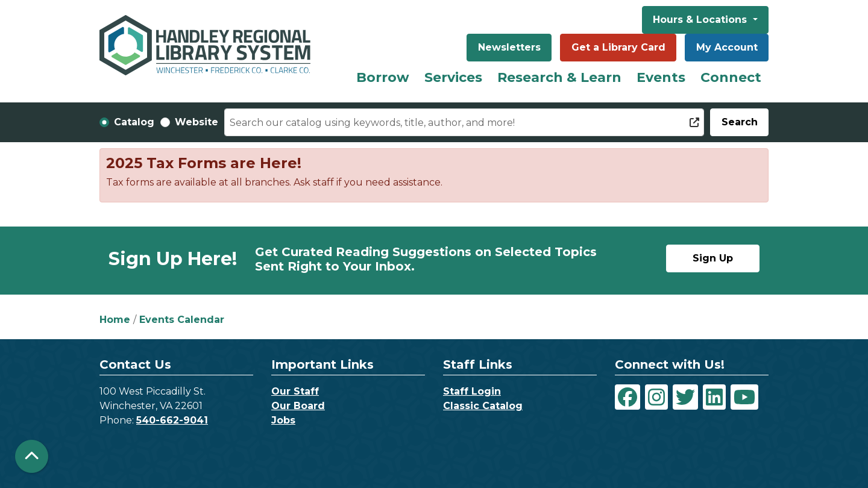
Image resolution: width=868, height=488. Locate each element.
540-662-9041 (172, 420)
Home (115, 320)
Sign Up (713, 258)
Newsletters (509, 47)
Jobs (283, 420)
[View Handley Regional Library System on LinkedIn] (714, 397)
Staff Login (472, 391)
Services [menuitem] (453, 77)
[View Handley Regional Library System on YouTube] (744, 397)
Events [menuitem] (661, 77)
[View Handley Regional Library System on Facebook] (627, 397)
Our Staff (295, 391)
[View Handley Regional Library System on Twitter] (685, 397)
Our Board (298, 406)
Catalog (134, 122)
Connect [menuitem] (731, 77)
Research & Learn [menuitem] (559, 77)
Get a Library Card (618, 47)
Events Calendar (182, 320)
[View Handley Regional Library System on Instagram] (656, 397)
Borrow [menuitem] (383, 77)
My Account (727, 47)
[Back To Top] (32, 456)
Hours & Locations (701, 20)
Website (197, 122)
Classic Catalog (483, 406)
